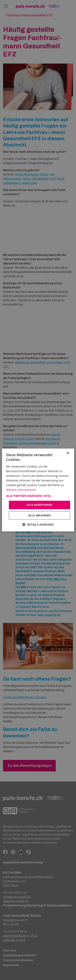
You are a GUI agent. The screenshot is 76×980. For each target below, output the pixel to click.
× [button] (68, 453)
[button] (38, 496)
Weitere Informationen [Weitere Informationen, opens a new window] (21, 490)
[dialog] (38, 490)
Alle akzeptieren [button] (39, 505)
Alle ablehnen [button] (39, 515)
